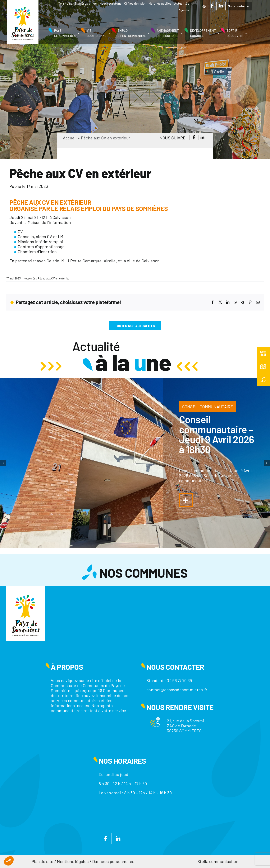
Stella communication (218, 861)
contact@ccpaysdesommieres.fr (177, 690)
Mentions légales (73, 861)
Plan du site (43, 861)
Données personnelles (113, 861)
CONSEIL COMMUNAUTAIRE (208, 407)
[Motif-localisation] (155, 719)
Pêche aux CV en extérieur (54, 278)
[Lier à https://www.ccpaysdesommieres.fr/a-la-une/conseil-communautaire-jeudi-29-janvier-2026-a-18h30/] (186, 500)
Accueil (70, 138)
